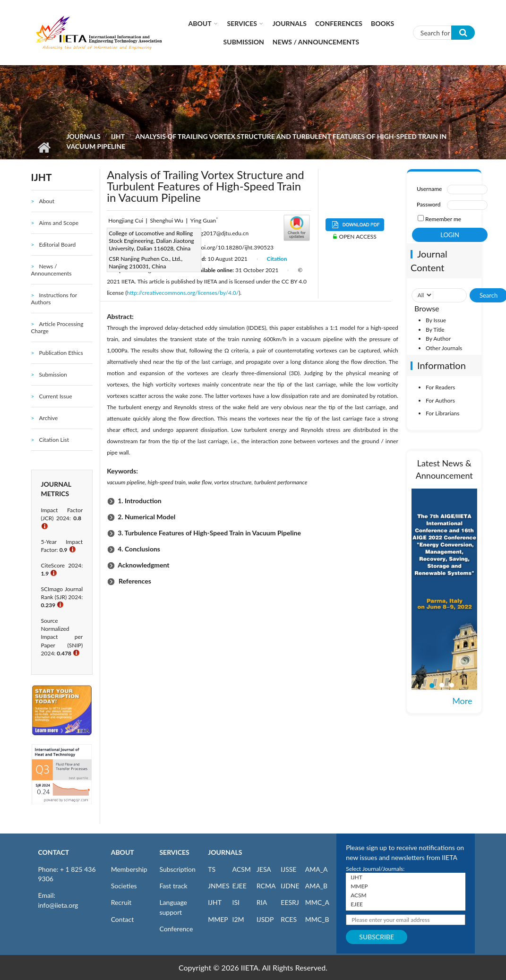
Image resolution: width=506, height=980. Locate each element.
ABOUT (123, 852)
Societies (124, 886)
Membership (129, 869)
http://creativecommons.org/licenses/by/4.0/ (183, 293)
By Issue (436, 320)
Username (429, 189)
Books (382, 23)
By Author (438, 339)
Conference (176, 929)
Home (44, 147)
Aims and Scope (59, 223)
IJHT (118, 136)
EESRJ (290, 902)
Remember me (443, 219)
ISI (236, 902)
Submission (244, 42)
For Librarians (442, 413)
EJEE (240, 886)
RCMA (266, 886)
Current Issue (55, 396)
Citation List (54, 440)
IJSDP (265, 919)
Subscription (177, 869)
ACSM (242, 869)
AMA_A (317, 869)
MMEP (218, 919)
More (462, 701)
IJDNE (290, 886)
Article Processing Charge (57, 327)
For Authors (440, 400)
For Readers (440, 387)
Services (242, 23)
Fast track (173, 886)
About (200, 23)
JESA (264, 869)
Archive (48, 418)
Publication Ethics (61, 353)
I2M (238, 919)
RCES (289, 919)
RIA (262, 902)
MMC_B (317, 919)
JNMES (219, 886)
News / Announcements (316, 42)
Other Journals (444, 348)
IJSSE (288, 869)
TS (212, 869)
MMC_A (317, 902)
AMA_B (316, 886)
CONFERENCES (339, 23)
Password (429, 204)
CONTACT (54, 852)
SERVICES (174, 852)
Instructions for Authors (54, 299)
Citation (277, 259)
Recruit (121, 902)
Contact (123, 919)
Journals (290, 23)
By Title (435, 330)
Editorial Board (57, 245)
